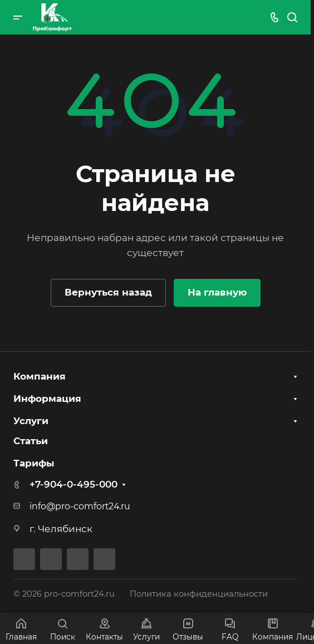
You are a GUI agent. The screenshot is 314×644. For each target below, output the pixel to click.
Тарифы (34, 463)
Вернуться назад (108, 292)
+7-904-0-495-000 (73, 484)
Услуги (31, 421)
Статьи (31, 441)
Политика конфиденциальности (199, 594)
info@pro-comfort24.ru (80, 506)
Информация (47, 399)
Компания (40, 376)
